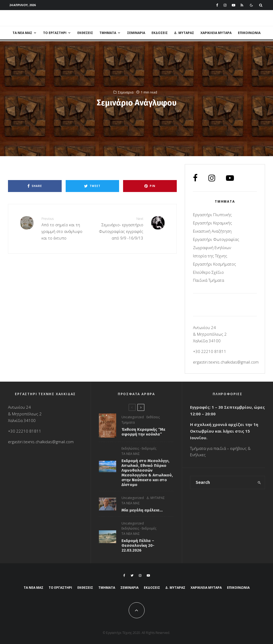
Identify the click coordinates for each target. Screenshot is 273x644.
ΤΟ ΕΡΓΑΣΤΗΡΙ (55, 33)
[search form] (222, 483)
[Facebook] (217, 5)
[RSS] (242, 5)
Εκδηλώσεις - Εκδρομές (139, 452)
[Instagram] (225, 5)
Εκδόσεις (160, 33)
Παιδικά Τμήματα (209, 280)
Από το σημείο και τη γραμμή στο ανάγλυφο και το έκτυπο (65, 228)
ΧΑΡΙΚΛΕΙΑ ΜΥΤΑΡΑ (216, 33)
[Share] (35, 186)
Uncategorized (133, 418)
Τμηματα (128, 423)
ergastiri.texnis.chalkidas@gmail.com (226, 362)
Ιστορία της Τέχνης (210, 256)
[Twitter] (132, 575)
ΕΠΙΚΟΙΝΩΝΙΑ (249, 33)
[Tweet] (93, 186)
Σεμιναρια (136, 33)
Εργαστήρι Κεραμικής (213, 223)
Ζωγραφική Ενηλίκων (212, 248)
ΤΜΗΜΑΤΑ (108, 33)
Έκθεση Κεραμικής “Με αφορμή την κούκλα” (143, 433)
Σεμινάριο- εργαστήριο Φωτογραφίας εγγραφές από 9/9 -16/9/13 (120, 228)
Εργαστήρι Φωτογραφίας (216, 239)
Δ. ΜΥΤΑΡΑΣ (184, 33)
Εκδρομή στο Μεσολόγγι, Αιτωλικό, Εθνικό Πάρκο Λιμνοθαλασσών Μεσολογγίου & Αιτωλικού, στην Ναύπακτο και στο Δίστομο (147, 476)
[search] (259, 483)
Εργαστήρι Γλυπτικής (212, 215)
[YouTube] (234, 5)
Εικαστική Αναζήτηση (212, 231)
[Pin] (150, 186)
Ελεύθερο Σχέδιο (208, 272)
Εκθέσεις (85, 33)
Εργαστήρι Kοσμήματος (215, 264)
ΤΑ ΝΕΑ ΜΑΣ (22, 33)
